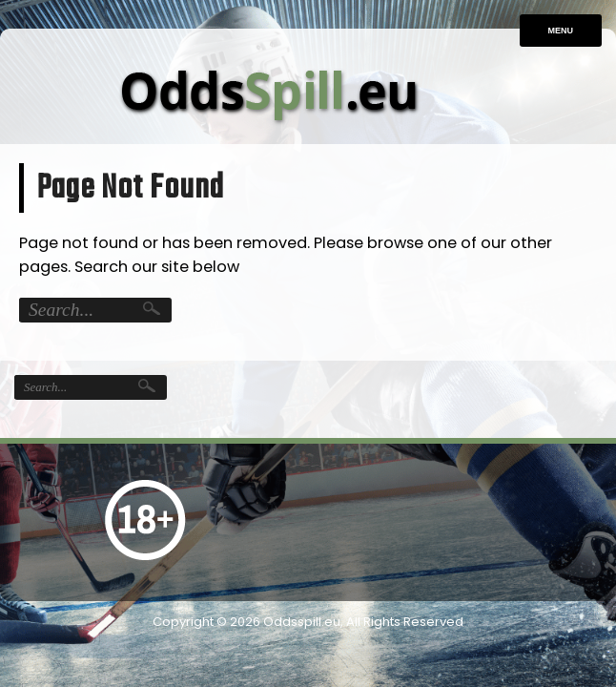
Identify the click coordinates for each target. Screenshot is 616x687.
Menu (561, 31)
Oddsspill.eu (302, 622)
